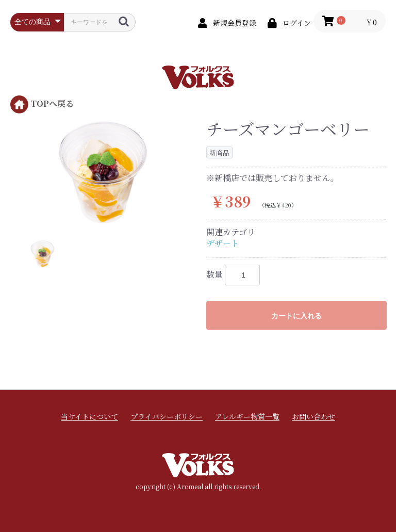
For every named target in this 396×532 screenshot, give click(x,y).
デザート (223, 243)
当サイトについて (89, 417)
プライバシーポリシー (167, 417)
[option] (104, 172)
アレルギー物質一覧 (247, 417)
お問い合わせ (313, 417)
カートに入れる (296, 316)
